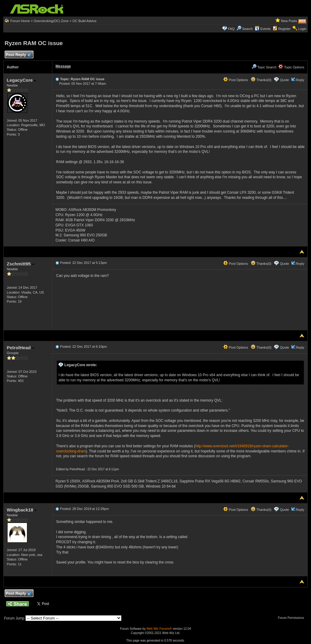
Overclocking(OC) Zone (51, 21)
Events (263, 29)
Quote (285, 80)
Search (248, 29)
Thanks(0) (261, 80)
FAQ (231, 29)
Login (302, 29)
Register (285, 29)
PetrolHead (20, 348)
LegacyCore (21, 80)
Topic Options (291, 67)
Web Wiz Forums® (159, 629)
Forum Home (20, 21)
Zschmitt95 (20, 264)
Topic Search (264, 67)
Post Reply (18, 55)
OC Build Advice (84, 21)
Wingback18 (22, 510)
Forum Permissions (293, 618)
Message (63, 66)
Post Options (236, 80)
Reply (300, 80)
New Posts (289, 21)
